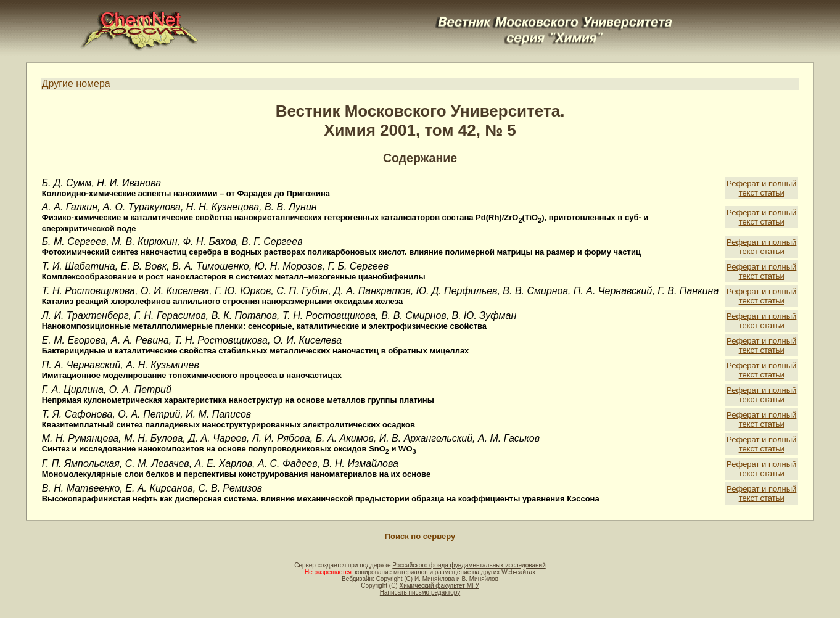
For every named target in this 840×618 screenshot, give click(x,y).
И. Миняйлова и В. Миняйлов (456, 579)
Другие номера (76, 84)
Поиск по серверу (420, 536)
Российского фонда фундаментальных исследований (469, 565)
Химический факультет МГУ (439, 586)
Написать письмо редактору (420, 592)
